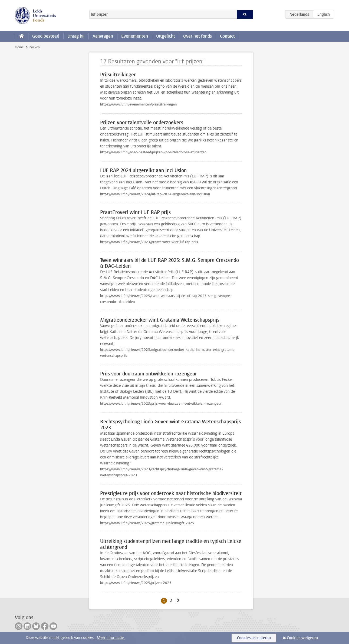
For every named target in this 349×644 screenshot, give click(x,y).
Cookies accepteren (254, 638)
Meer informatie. (111, 638)
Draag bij (76, 36)
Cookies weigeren (302, 638)
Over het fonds (197, 36)
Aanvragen (103, 36)
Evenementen (135, 36)
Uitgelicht (166, 36)
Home (19, 47)
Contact (227, 36)
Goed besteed (46, 36)
